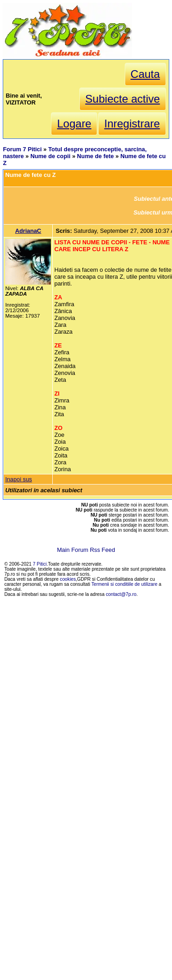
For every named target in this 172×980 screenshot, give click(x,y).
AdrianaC (28, 231)
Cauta (145, 74)
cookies (68, 579)
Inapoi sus (18, 479)
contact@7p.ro (121, 594)
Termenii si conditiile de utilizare (124, 584)
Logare (74, 124)
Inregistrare (132, 124)
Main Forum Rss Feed (86, 550)
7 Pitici (40, 564)
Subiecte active (123, 99)
